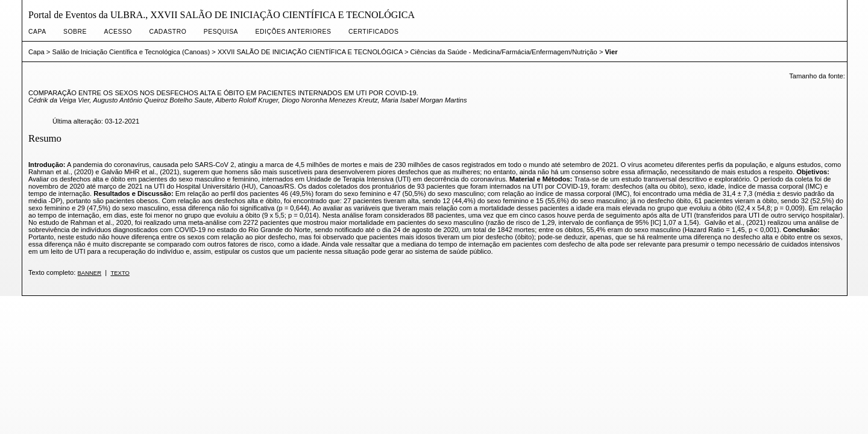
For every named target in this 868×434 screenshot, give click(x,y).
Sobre (75, 32)
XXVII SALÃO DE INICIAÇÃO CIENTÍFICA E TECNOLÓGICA (310, 52)
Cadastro (168, 32)
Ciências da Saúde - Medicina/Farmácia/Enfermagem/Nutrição (504, 52)
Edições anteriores (294, 32)
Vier (612, 52)
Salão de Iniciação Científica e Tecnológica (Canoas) (131, 52)
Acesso (118, 32)
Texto (120, 273)
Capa (37, 32)
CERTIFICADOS (373, 32)
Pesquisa (221, 32)
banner (89, 273)
